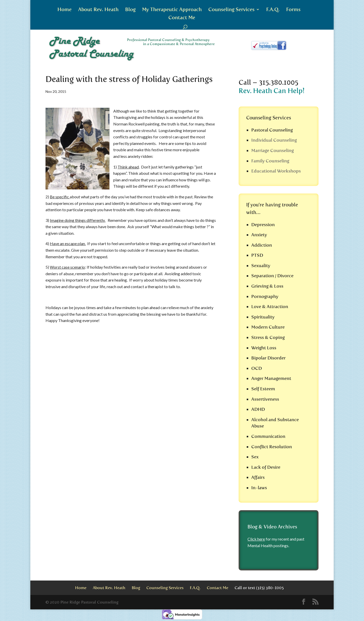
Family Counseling (270, 161)
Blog (130, 10)
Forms (293, 10)
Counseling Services (231, 10)
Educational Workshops (276, 171)
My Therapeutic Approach (172, 10)
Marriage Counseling (272, 151)
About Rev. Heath (98, 10)
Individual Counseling (274, 140)
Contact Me (182, 18)
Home (64, 10)
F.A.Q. (273, 10)
